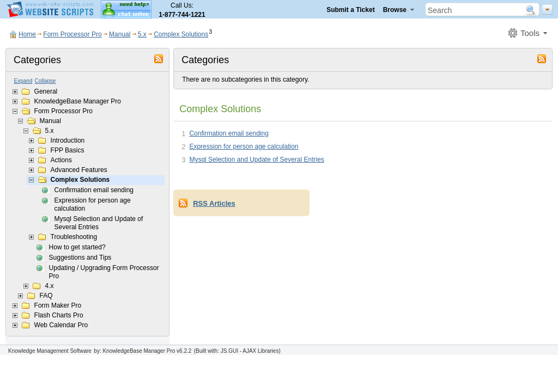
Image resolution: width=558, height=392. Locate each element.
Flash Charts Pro (59, 315)
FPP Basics (68, 150)
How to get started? (77, 247)
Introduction (68, 140)
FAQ (46, 296)
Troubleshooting (74, 237)
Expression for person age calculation (93, 204)
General (46, 91)
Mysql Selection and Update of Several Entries (99, 223)
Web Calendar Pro (61, 325)
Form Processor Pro (72, 34)
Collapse (46, 81)
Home (27, 34)
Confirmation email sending (94, 190)
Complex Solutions (181, 34)
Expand (23, 81)
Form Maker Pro (58, 305)
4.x (50, 286)
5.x (142, 34)
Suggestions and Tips (80, 258)
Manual (120, 34)
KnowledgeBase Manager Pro (78, 101)
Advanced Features (79, 170)
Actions (61, 160)
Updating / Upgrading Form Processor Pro (104, 272)
